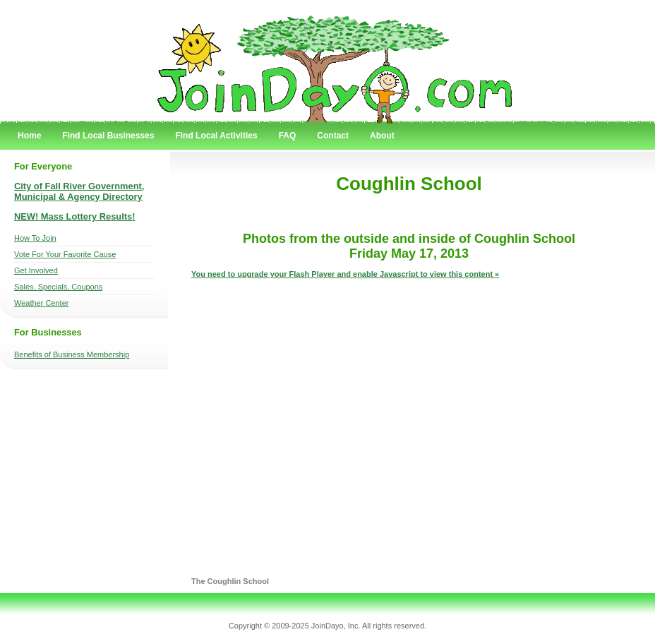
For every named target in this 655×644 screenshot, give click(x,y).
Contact (333, 136)
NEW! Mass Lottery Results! (75, 216)
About (382, 136)
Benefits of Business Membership (72, 354)
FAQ (288, 136)
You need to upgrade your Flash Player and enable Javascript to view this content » (345, 274)
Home (29, 136)
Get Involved (36, 270)
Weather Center (41, 303)
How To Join (35, 238)
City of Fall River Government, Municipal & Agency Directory (79, 191)
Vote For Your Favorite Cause (65, 254)
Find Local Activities (216, 136)
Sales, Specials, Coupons (58, 287)
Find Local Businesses (108, 136)
